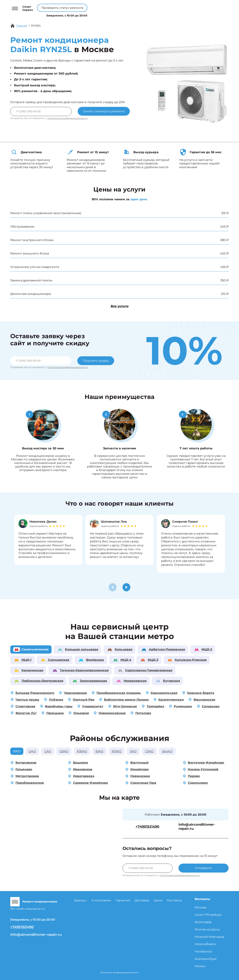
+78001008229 (96, 6)
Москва (200, 907)
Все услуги (120, 306)
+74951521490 (126, 6)
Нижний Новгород (209, 937)
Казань (200, 966)
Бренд (83, 15)
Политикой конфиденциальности (67, 118)
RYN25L (36, 26)
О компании (103, 15)
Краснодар (203, 922)
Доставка (142, 900)
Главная (22, 26)
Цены (121, 15)
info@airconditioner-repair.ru (197, 827)
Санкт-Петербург (208, 915)
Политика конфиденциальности (119, 972)
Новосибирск (205, 944)
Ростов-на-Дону (207, 929)
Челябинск (203, 952)
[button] (126, 587)
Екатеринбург (206, 959)
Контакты (136, 15)
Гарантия (123, 900)
